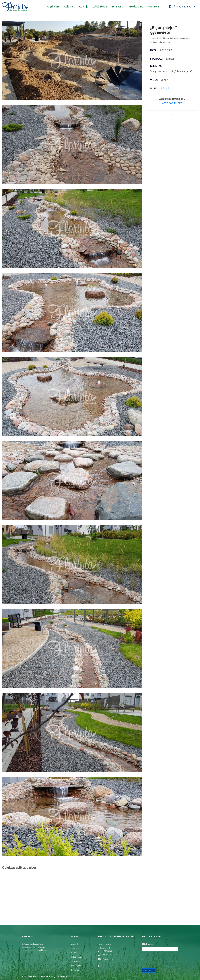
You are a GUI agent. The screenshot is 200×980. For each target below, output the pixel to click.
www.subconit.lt (74, 977)
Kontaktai (153, 6)
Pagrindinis (53, 6)
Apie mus (69, 6)
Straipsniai (118, 6)
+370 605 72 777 (107, 955)
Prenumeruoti (149, 970)
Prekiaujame (136, 6)
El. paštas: (148, 944)
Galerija (84, 6)
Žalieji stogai (100, 6)
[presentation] (162, 959)
